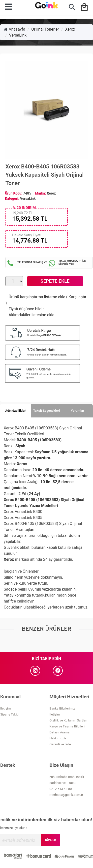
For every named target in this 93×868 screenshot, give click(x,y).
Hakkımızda (58, 738)
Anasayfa (15, 29)
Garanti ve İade (60, 744)
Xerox (70, 29)
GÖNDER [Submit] (50, 840)
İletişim (5, 708)
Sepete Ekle (55, 281)
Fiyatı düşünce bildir (25, 309)
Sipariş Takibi (10, 714)
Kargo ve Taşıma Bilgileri (67, 726)
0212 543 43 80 (61, 789)
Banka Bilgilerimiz (62, 708)
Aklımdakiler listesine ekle (30, 315)
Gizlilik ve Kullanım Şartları (68, 720)
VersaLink (18, 35)
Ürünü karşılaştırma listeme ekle (35, 297)
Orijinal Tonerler (45, 29)
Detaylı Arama (60, 732)
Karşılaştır (77, 297)
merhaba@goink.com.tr (66, 795)
